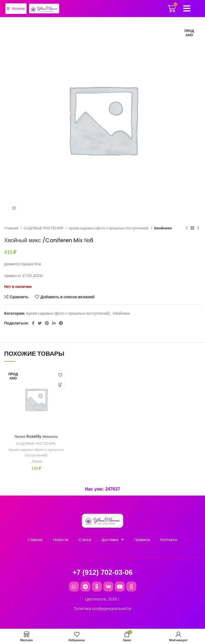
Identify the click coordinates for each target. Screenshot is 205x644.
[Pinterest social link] (47, 323)
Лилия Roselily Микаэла (36, 436)
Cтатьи (85, 540)
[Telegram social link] (61, 323)
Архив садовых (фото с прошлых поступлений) (109, 228)
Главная (12, 228)
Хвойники (163, 228)
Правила (142, 540)
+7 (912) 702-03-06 (103, 572)
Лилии (37, 461)
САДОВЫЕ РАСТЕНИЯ (44, 228)
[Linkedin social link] (54, 323)
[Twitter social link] (40, 323)
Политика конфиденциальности (103, 609)
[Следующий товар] (198, 228)
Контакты (169, 540)
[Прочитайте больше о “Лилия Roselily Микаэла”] (60, 385)
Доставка (113, 540)
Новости (61, 540)
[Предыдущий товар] (187, 228)
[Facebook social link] (33, 323)
